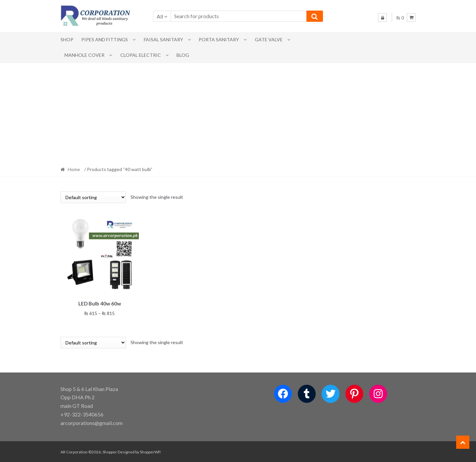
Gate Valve (269, 39)
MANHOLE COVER (84, 55)
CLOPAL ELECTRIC (141, 55)
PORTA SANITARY (219, 39)
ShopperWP (150, 451)
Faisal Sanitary (163, 39)
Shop (67, 39)
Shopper (110, 451)
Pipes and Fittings (105, 39)
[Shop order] (93, 197)
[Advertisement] (238, 113)
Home (74, 169)
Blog (183, 55)
